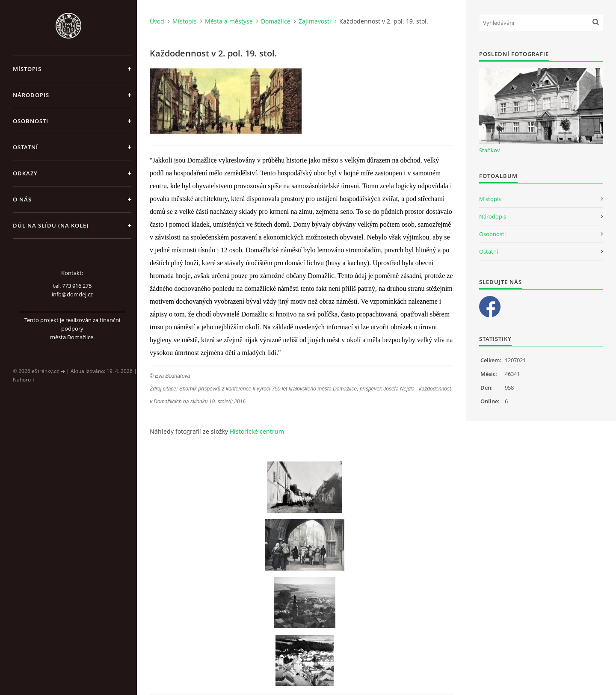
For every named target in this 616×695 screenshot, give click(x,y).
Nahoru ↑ (24, 380)
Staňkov (490, 150)
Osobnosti (31, 121)
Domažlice (276, 21)
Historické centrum (257, 431)
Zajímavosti (315, 21)
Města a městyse (229, 21)
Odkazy (25, 173)
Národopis (31, 95)
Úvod (157, 21)
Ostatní (25, 147)
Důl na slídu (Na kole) (51, 225)
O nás (22, 199)
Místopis (27, 69)
